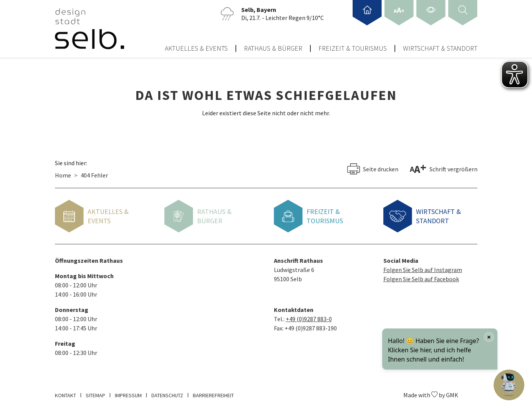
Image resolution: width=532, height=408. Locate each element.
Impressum (128, 392)
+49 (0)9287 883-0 (309, 316)
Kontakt (65, 392)
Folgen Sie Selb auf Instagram (423, 267)
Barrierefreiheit (213, 392)
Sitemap (95, 392)
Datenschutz (167, 392)
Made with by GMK (431, 392)
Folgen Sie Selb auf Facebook (421, 276)
